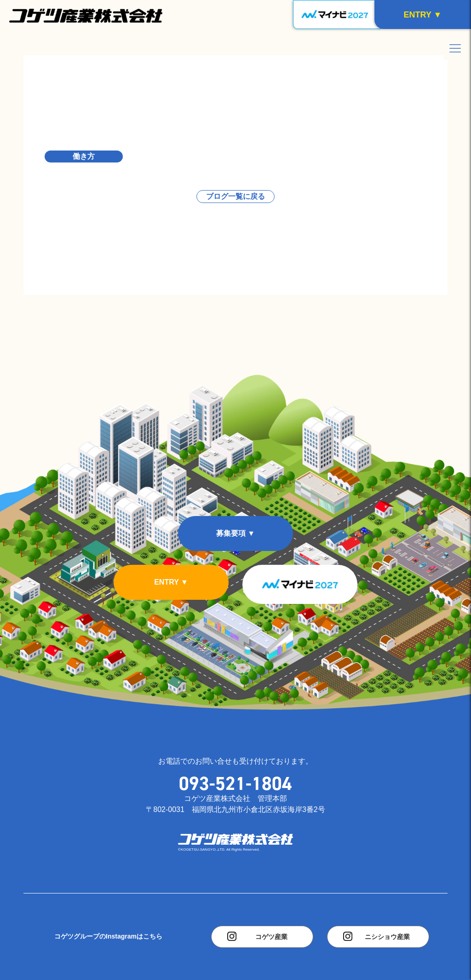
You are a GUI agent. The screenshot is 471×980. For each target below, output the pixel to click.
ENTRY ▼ (171, 582)
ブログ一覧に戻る (235, 196)
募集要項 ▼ (235, 533)
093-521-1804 (235, 783)
